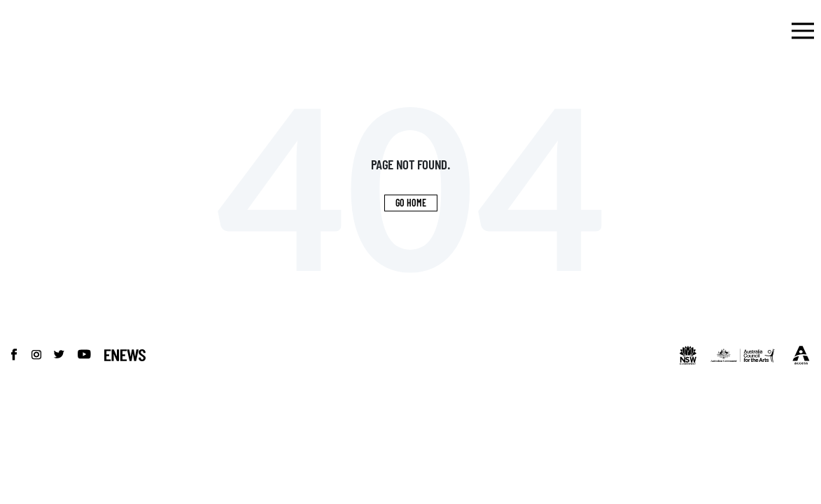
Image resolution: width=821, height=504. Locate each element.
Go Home (411, 203)
